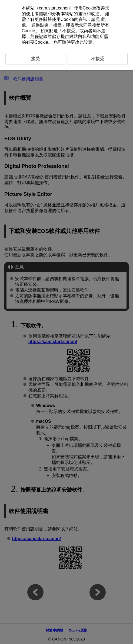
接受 (57, 25)
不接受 (69, 31)
